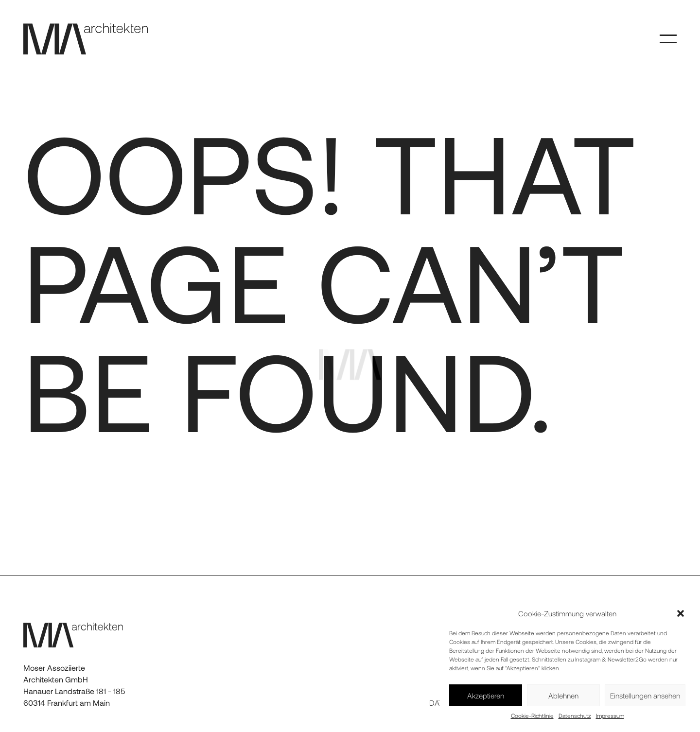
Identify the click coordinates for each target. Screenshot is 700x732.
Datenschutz (575, 715)
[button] (681, 613)
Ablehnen (563, 696)
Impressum (610, 715)
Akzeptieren (486, 696)
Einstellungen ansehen (645, 696)
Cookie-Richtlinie (532, 715)
